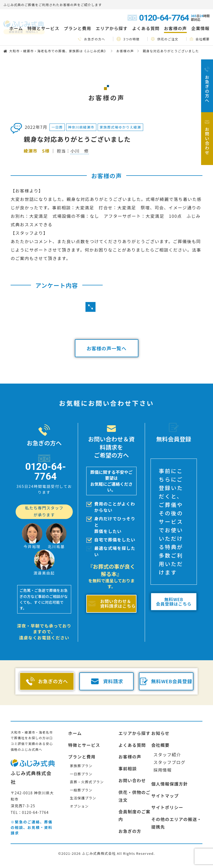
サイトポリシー (167, 807)
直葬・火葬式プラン (87, 782)
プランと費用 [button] (78, 28)
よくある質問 (146, 28)
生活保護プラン (83, 798)
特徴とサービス (84, 745)
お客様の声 (175, 28)
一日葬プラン (81, 774)
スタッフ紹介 (167, 754)
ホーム (16, 28)
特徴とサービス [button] (43, 28)
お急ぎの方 (130, 831)
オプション (79, 806)
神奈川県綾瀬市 (81, 127)
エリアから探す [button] (112, 28)
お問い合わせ (132, 780)
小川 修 (80, 151)
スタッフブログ (169, 762)
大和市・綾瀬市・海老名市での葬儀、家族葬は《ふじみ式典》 (58, 51)
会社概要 (200, 39)
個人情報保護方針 (170, 784)
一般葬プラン (81, 790)
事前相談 (128, 768)
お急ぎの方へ (92, 39)
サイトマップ (165, 796)
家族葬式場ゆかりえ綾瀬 (121, 127)
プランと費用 (82, 757)
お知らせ (160, 733)
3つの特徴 (128, 39)
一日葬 (57, 127)
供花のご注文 (165, 39)
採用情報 (163, 770)
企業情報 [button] (200, 28)
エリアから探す (135, 733)
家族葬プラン (81, 766)
